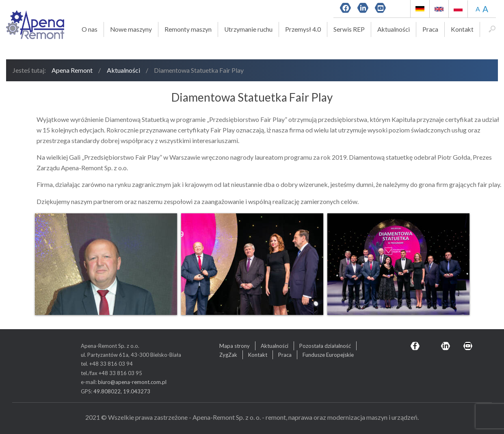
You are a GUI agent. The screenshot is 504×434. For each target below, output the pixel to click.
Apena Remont (72, 70)
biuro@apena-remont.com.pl (132, 382)
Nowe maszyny (131, 29)
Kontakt (462, 29)
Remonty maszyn (188, 29)
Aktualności (394, 29)
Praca (430, 29)
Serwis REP (349, 29)
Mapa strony (235, 346)
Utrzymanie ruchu (248, 29)
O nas (90, 29)
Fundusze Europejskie (328, 355)
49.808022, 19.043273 (122, 391)
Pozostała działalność (325, 346)
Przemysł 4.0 (303, 29)
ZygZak (228, 355)
